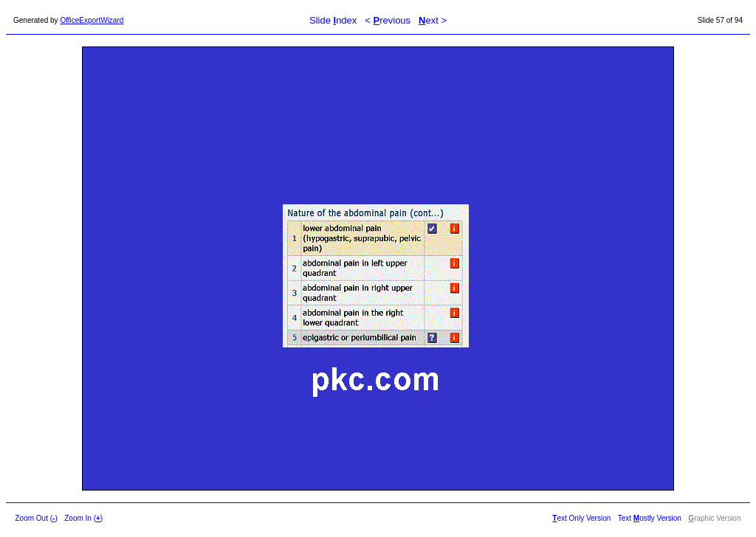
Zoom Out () (37, 518)
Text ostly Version (650, 518)
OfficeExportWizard (92, 20)
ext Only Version (581, 518)
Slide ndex (333, 20)
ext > (433, 20)
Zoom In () (83, 518)
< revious (388, 20)
